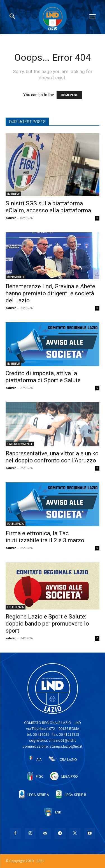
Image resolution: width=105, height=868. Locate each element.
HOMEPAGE (69, 95)
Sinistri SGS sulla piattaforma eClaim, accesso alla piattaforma (48, 207)
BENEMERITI (16, 277)
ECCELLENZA (16, 524)
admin (11, 218)
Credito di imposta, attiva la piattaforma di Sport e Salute (43, 377)
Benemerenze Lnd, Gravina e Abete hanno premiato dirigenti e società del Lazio (50, 293)
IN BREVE (13, 194)
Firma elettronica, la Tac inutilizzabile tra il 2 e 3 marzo (45, 537)
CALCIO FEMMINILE (20, 444)
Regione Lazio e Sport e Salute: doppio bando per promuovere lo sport (47, 624)
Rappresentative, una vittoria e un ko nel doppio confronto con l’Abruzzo (52, 457)
